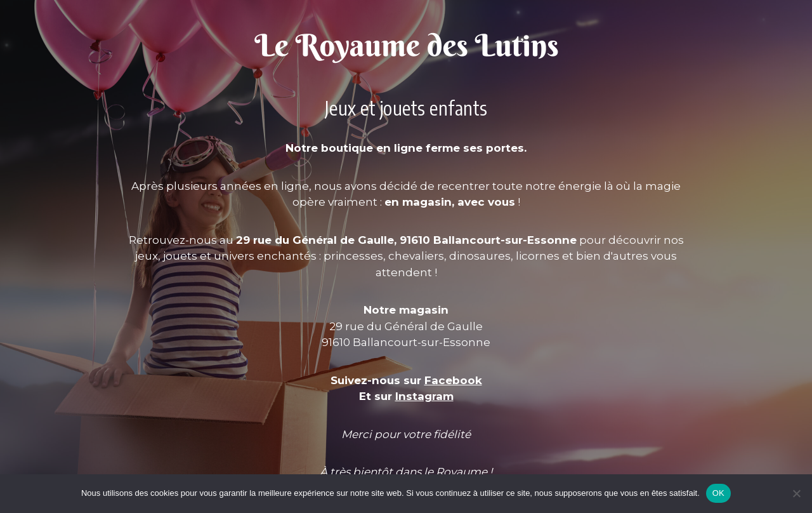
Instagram (424, 396)
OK (718, 493)
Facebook (453, 380)
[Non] (796, 493)
